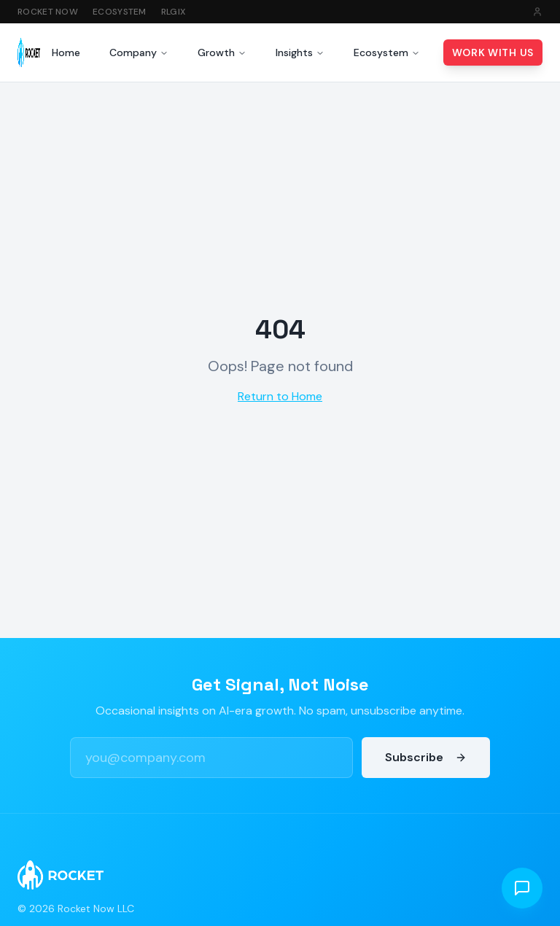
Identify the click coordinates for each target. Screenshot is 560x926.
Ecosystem (120, 12)
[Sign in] (537, 12)
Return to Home (280, 396)
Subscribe (426, 757)
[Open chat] (522, 888)
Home (66, 52)
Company (139, 52)
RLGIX (174, 12)
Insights (300, 52)
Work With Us (493, 52)
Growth (222, 52)
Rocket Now (48, 12)
